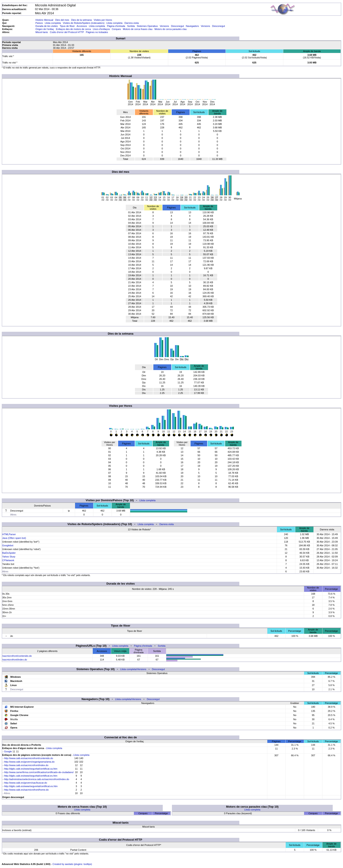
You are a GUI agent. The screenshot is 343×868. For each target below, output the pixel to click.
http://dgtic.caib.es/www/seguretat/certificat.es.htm (31, 786)
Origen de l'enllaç (45, 29)
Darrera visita (132, 23)
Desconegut (178, 26)
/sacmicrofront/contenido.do (17, 656)
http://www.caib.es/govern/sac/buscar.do (26, 783)
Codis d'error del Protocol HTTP (67, 32)
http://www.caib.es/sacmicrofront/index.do (26, 765)
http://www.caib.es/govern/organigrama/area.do (29, 762)
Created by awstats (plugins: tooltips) (72, 864)
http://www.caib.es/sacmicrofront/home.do (26, 790)
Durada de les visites (47, 26)
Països (39, 23)
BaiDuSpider (9, 553)
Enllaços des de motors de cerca (73, 29)
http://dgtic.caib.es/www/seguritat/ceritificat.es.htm (31, 776)
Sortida (131, 26)
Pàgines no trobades (97, 32)
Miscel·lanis (42, 32)
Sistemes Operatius (147, 26)
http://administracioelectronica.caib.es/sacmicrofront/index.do (37, 779)
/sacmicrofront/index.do (15, 660)
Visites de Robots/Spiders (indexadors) (84, 23)
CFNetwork (8, 560)
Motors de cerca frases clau (138, 29)
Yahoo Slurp (9, 557)
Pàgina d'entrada (116, 26)
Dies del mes (62, 20)
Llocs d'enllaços (101, 29)
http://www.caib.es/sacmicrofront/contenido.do (29, 758)
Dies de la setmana (81, 20)
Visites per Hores (103, 20)
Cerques (116, 29)
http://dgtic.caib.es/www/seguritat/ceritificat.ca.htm (31, 769)
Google (8, 751)
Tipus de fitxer (67, 26)
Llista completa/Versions (133, 669)
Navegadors (192, 26)
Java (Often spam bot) (14, 538)
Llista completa (53, 23)
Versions (164, 26)
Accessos (82, 26)
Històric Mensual (44, 20)
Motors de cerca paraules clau (171, 29)
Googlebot (8, 545)
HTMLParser (9, 534)
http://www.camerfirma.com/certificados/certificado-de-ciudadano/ (39, 772)
